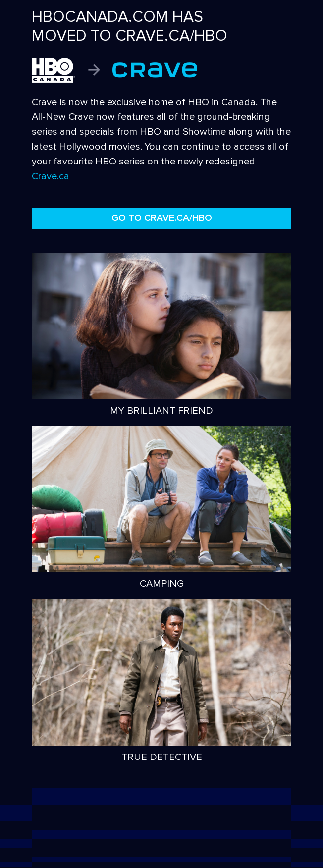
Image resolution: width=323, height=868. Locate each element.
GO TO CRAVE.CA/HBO (162, 218)
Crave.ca (51, 176)
